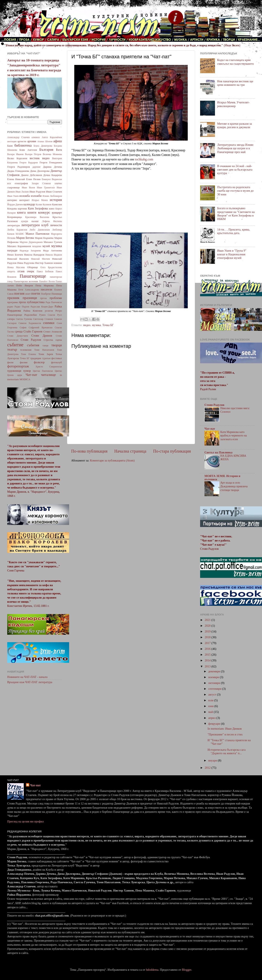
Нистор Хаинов (44, 263)
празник (13, 298)
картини (22, 209)
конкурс (44, 212)
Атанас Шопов (45, 141)
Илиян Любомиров (52, 196)
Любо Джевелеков (40, 230)
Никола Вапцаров (34, 255)
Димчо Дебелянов (31, 175)
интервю (12, 200)
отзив (21, 271)
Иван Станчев (54, 192)
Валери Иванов (15, 154)
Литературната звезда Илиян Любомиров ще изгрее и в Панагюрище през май (235, 148)
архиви (32, 141)
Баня (10, 146)
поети (36, 293)
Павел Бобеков (45, 271)
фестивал (57, 358)
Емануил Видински (52, 179)
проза (22, 302)
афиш (58, 141)
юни (211, 706)
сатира (11, 319)
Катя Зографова (38, 208)
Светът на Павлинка (218, 452)
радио (10, 307)
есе (9, 183)
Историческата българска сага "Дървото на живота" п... (227, 751)
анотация (12, 141)
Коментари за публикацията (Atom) (112, 460)
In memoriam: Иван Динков (225, 729)
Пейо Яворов (24, 285)
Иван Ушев (13, 196)
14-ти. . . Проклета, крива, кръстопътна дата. (234, 231)
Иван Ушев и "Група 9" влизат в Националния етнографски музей (232, 254)
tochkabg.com (144, 159)
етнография (21, 183)
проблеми (56, 298)
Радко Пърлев (22, 307)
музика (96, 325)
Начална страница (130, 451)
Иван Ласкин (22, 192)
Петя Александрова (29, 290)
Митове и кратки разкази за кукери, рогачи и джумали (235, 125)
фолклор (39, 362)
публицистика (36, 302)
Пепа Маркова (45, 285)
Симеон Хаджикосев (30, 323)
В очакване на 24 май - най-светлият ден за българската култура (235, 170)
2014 (208, 660)
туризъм (46, 358)
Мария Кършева (44, 238)
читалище (48, 375)
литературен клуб (35, 225)
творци (57, 345)
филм (10, 362)
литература (14, 225)
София (23, 327)
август (213, 694)
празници (30, 298)
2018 (208, 637)
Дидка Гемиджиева (18, 171)
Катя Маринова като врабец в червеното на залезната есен (234, 436)
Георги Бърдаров (29, 163)
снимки (49, 323)
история (56, 200)
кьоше (35, 221)
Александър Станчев (18, 137)
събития (33, 345)
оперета (11, 271)
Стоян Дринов (42, 336)
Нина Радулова (26, 263)
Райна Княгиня (33, 311)
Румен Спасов (47, 315)
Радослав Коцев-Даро (42, 307)
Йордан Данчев (15, 204)
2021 (208, 620)
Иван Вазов (28, 188)
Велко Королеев (17, 158)
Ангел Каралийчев (52, 137)
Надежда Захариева (30, 251)
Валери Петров (33, 154)
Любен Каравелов (17, 230)
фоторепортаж (18, 366)
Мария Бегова (25, 238)
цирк (20, 375)
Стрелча (48, 340)
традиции (36, 358)
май (211, 712)
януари (213, 760)
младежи (37, 246)
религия (49, 311)
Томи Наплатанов (44, 350)
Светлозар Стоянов (43, 319)
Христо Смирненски (49, 367)
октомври (215, 683)
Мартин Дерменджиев (31, 242)
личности (56, 225)
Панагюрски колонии (26, 281)
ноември (214, 677)
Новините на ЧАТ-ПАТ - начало (27, 677)
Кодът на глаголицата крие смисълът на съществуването (235, 62)
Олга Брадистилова (51, 267)
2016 (208, 649)
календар (29, 204)
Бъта (59, 150)
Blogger (186, 970)
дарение (36, 167)
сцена (59, 340)
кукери (25, 221)
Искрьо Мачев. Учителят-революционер (233, 104)
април (212, 718)
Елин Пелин (33, 179)
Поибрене (46, 294)
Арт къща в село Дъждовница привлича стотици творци (234, 486)
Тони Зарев (46, 354)
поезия (19, 293)
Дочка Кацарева (53, 175)
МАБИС (20, 234)
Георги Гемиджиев (51, 162)
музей (46, 246)
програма (12, 302)
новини (58, 263)
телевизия (26, 350)
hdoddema (152, 970)
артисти (22, 141)
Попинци (57, 294)
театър (12, 350)
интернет (24, 200)
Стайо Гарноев (33, 331)
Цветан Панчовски (43, 371)
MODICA (25, 379)
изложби (36, 196)
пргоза (44, 298)
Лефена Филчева (52, 221)
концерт (57, 213)
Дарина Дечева (53, 167)
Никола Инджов (54, 255)
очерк (31, 271)
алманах (36, 137)
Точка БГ (108, 325)
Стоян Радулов (31, 340)
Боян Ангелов (28, 150)
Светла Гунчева (24, 319)
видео (87, 325)
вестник (35, 158)
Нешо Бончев (15, 255)
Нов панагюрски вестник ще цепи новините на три (235, 83)
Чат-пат (31, 375)
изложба (25, 196)
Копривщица (15, 217)
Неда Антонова (52, 250)
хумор (27, 371)
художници (14, 371)
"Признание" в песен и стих (225, 734)
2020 (208, 626)
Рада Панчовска (54, 302)
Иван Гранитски (46, 188)
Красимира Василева (37, 217)
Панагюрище (33, 276)
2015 (208, 655)
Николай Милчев (40, 259)
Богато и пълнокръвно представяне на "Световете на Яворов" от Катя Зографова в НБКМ (236, 214)
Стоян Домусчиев (18, 336)
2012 (208, 768)
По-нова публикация (89, 451)
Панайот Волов (47, 281)
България (46, 150)
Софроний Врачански (41, 327)
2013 (208, 666)
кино (52, 209)
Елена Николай (16, 179)
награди (12, 250)
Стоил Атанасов (53, 332)
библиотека (23, 145)
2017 (208, 643)
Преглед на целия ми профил (25, 821)
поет (28, 294)
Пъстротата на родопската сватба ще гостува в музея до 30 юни (235, 191)
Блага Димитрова (43, 146)
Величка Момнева (52, 154)
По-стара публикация (172, 451)
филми (24, 362)
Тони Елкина (28, 354)
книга (21, 212)
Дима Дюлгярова (40, 171)
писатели (47, 289)
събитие (15, 345)
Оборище (33, 267)
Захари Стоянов (41, 183)
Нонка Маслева (16, 267)
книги (32, 212)
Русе (60, 315)
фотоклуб (57, 362)
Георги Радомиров (19, 167)
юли (211, 700)
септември (215, 689)
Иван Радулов (37, 192)
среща (19, 331)
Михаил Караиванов (19, 246)
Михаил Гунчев (53, 242)
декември (215, 671)
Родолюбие (31, 315)
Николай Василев (18, 259)
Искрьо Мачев (40, 200)
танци (45, 345)
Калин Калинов (44, 204)
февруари (215, 724)
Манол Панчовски (37, 234)
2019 (208, 631)
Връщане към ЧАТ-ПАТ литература (30, 682)
